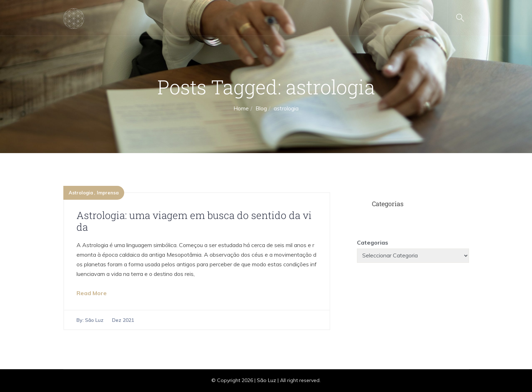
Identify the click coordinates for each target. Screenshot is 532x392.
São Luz (94, 320)
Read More (92, 293)
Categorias (373, 242)
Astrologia (81, 193)
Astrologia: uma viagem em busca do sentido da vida (194, 221)
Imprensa (108, 193)
